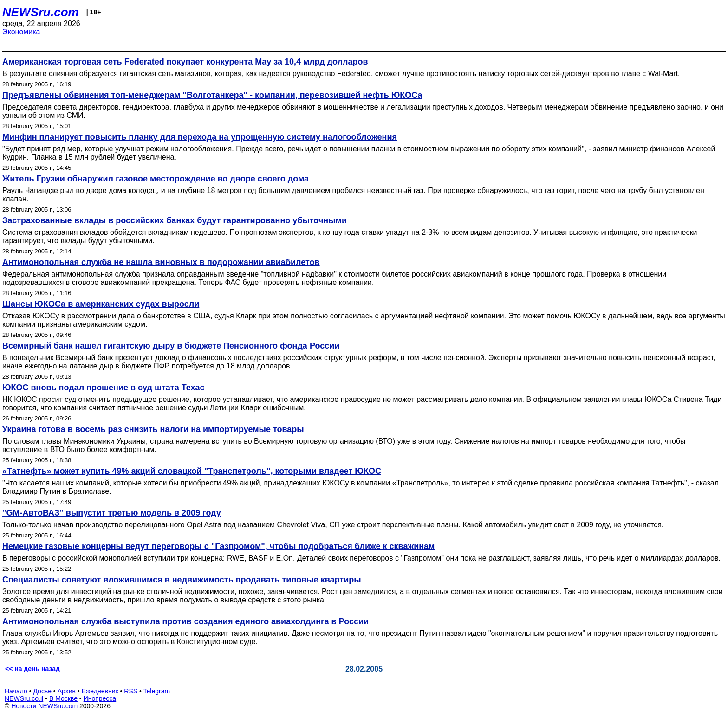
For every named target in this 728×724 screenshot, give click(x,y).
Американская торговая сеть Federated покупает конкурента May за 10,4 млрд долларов (185, 62)
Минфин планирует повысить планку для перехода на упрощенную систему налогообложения (200, 137)
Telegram (157, 691)
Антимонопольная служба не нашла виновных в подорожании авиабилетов (161, 262)
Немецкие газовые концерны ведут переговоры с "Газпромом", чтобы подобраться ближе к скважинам (218, 546)
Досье (42, 691)
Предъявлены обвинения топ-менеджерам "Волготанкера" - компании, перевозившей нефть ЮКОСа (212, 95)
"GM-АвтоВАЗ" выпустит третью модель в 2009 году (112, 513)
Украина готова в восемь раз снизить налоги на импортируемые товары (153, 429)
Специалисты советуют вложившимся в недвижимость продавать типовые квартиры (182, 580)
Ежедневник (100, 691)
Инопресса (100, 698)
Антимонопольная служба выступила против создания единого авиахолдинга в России (185, 621)
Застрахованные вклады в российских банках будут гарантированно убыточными (175, 220)
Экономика (21, 32)
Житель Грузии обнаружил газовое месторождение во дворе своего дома (156, 179)
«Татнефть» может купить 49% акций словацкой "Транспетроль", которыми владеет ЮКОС (192, 471)
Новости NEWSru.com (44, 706)
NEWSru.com (41, 12)
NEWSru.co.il (24, 698)
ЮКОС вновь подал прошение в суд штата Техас (104, 388)
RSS (131, 691)
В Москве (63, 698)
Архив (67, 691)
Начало (16, 691)
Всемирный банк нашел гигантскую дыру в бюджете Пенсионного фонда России (171, 346)
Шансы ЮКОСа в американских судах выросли (101, 304)
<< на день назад (32, 669)
